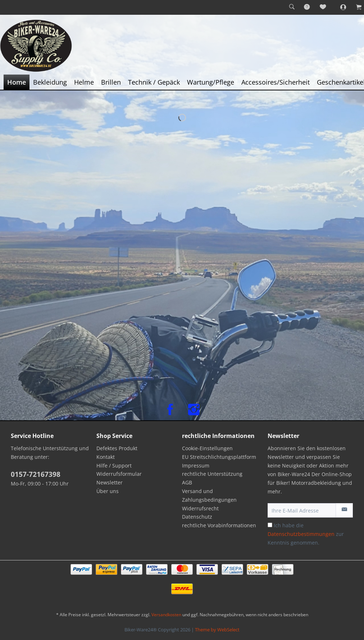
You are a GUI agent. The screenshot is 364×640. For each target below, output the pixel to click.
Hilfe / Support (114, 466)
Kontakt (106, 457)
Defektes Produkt (117, 448)
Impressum (196, 466)
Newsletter (110, 482)
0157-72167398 (36, 474)
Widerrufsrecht (200, 508)
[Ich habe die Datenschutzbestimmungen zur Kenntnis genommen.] (270, 525)
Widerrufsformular (119, 474)
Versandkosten (166, 615)
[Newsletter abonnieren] (344, 510)
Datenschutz (197, 517)
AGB (187, 482)
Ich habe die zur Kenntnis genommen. (306, 534)
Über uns (108, 491)
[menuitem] (292, 7)
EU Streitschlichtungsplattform (219, 457)
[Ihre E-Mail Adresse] (302, 510)
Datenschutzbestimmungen (301, 534)
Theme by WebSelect (217, 630)
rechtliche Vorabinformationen (219, 525)
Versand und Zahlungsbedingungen (209, 495)
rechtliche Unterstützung (212, 474)
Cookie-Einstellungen (207, 448)
